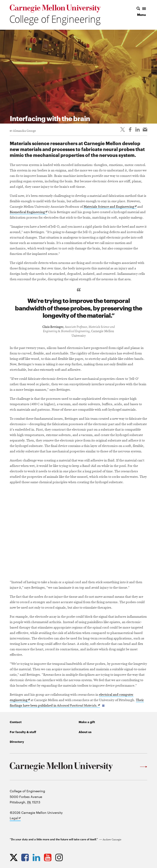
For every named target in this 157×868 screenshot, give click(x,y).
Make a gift (87, 722)
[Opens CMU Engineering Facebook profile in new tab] (26, 857)
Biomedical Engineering (29, 212)
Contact (16, 722)
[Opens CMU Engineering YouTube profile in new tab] (49, 857)
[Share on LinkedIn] (138, 129)
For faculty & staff (23, 732)
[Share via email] (145, 129)
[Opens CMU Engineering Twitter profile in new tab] (15, 857)
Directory (17, 741)
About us (85, 732)
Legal (15, 818)
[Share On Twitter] (123, 129)
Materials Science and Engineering (110, 207)
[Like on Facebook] (130, 129)
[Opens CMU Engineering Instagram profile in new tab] (60, 857)
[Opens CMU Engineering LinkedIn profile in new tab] (37, 857)
